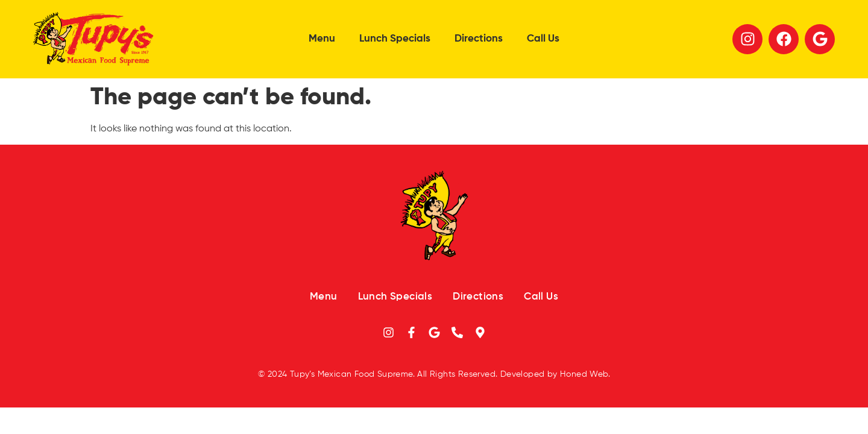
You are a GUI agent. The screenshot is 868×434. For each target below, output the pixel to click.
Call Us (543, 39)
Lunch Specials (395, 39)
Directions (479, 39)
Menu (322, 39)
